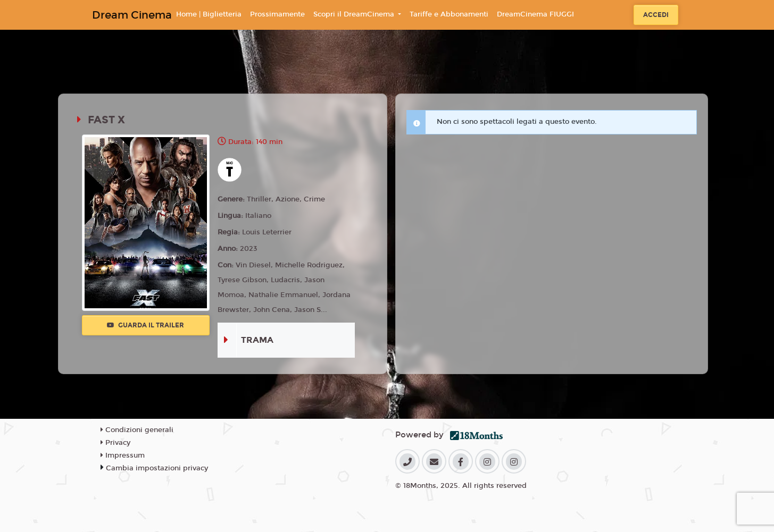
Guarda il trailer (145, 325)
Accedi (656, 15)
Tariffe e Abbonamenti (449, 14)
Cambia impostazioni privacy (157, 468)
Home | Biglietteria (209, 14)
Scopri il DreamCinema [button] (355, 14)
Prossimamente (277, 14)
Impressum (123, 455)
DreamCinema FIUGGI (535, 14)
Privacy (115, 443)
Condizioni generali (137, 430)
